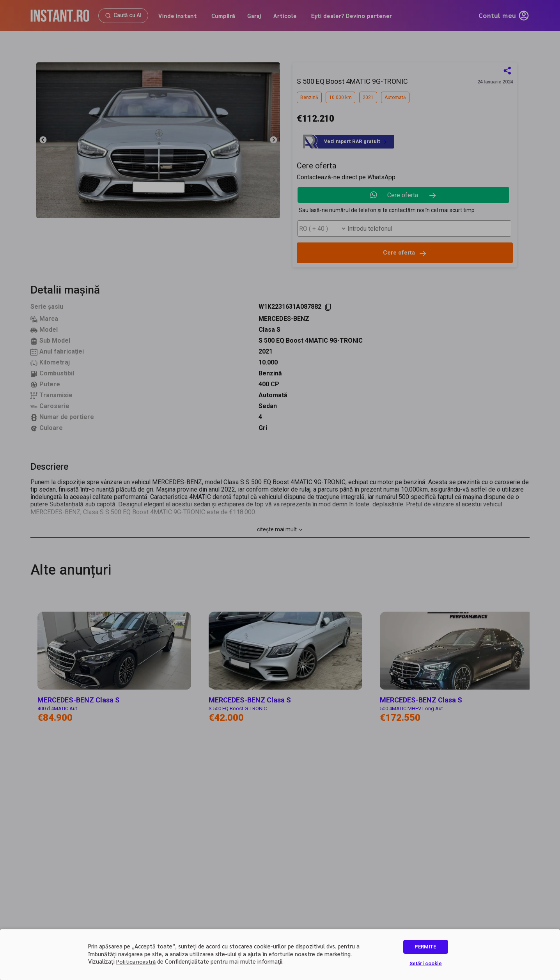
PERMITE (425, 947)
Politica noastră (136, 961)
